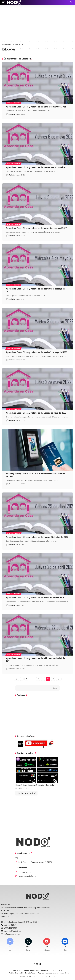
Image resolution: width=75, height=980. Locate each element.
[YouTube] (40, 964)
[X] (28, 945)
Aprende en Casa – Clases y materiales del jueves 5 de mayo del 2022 (36, 228)
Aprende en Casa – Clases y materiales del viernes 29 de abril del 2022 (37, 537)
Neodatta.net (50, 977)
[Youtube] (47, 945)
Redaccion (12, 114)
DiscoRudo (13, 484)
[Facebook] (10, 945)
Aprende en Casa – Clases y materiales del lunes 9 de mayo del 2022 (36, 107)
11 (53, 679)
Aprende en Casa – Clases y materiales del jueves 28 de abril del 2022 (37, 598)
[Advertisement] (37, 23)
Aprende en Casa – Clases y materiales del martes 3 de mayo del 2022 (37, 352)
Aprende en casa (13, 103)
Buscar (55, 688)
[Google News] (65, 945)
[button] (4, 2)
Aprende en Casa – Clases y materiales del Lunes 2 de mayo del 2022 (36, 413)
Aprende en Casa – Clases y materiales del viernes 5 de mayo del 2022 (37, 167)
